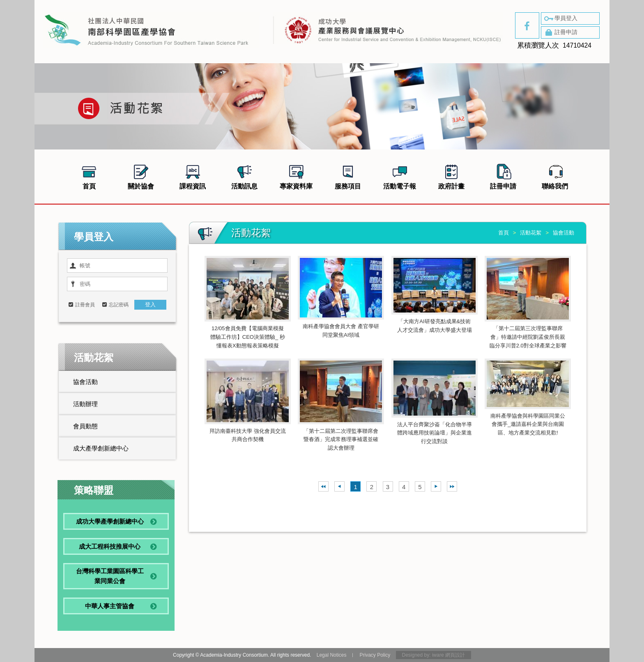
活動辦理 (85, 404)
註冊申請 (560, 32)
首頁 (89, 176)
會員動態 (85, 426)
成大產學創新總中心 (101, 448)
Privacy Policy (375, 655)
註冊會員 (85, 305)
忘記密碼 (119, 305)
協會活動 (85, 382)
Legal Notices (332, 655)
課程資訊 (193, 176)
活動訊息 (244, 176)
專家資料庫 (296, 176)
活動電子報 (400, 176)
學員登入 (560, 18)
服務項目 (348, 176)
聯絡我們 (555, 176)
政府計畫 (451, 176)
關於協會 (141, 176)
